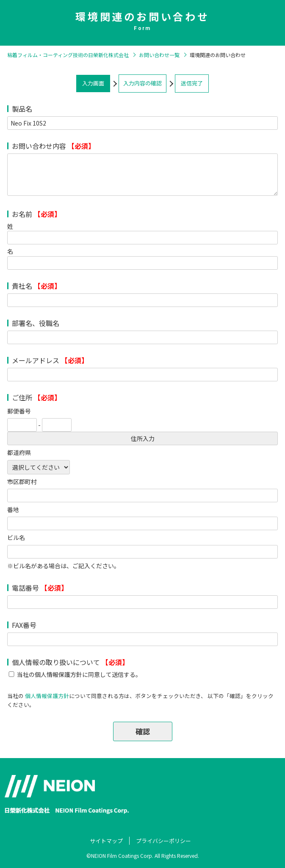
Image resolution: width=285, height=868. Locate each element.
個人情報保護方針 (47, 696)
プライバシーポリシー (163, 841)
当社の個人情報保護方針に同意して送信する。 (79, 674)
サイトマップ (106, 841)
